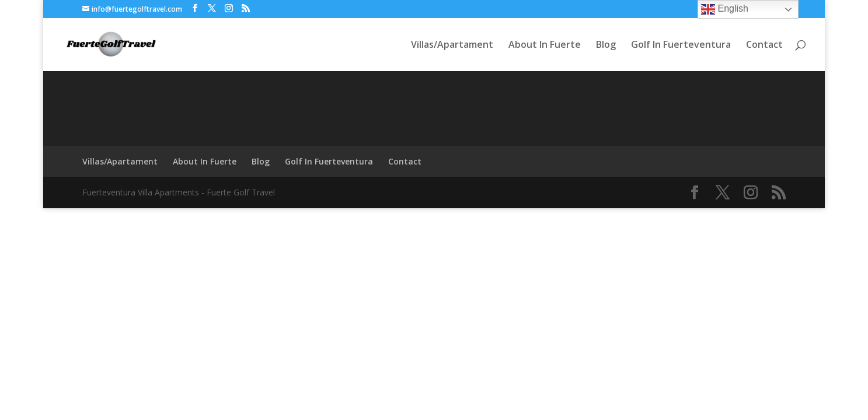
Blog (606, 45)
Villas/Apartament (452, 45)
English (725, 9)
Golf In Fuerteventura (681, 45)
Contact (764, 45)
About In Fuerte (545, 45)
